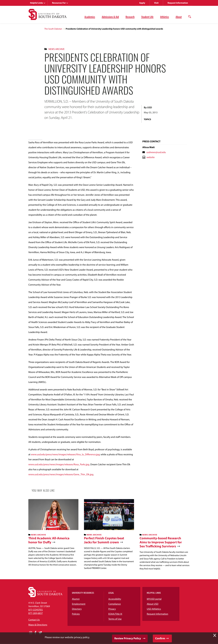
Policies (76, 614)
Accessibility (115, 599)
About (179, 17)
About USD (153, 604)
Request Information (178, 3)
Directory (77, 609)
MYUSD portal (154, 599)
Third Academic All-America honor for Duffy (49, 540)
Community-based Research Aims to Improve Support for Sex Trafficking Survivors (161, 542)
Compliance (114, 604)
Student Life (147, 17)
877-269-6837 (36, 613)
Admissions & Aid (110, 17)
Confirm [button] (160, 638)
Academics (90, 17)
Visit (156, 3)
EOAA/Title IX (115, 614)
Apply (142, 3)
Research (130, 17)
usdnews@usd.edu (156, 152)
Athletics (165, 17)
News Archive (57, 49)
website (151, 157)
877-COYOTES (36, 610)
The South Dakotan (53, 29)
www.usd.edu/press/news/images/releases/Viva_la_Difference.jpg (65, 454)
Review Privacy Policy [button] (128, 638)
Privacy (112, 609)
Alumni (76, 599)
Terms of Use (115, 619)
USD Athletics (154, 609)
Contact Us (34, 620)
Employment (79, 604)
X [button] (215, 635)
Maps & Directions (38, 625)
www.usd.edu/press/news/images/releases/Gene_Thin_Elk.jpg (61, 474)
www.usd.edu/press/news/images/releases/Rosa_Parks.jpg (59, 464)
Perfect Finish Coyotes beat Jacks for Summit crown (104, 540)
